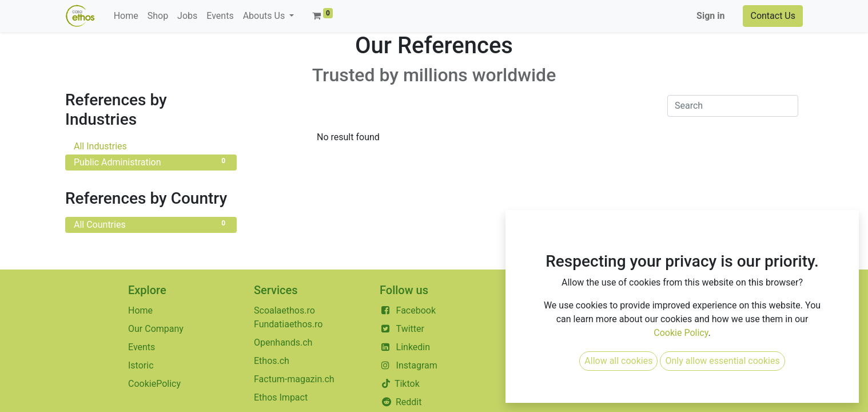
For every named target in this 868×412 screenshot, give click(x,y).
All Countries (151, 224)
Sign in (710, 16)
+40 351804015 (554, 329)
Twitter (410, 329)
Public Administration (151, 162)
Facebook (416, 310)
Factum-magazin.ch (294, 379)
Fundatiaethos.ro (288, 324)
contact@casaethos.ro (568, 310)
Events (142, 347)
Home (140, 310)
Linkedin (413, 347)
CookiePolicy (154, 384)
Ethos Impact (281, 397)
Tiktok (406, 384)
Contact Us (773, 16)
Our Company (156, 329)
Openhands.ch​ (283, 342)
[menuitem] (126, 16)
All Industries (151, 146)
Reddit (409, 402)
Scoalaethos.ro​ (284, 310)
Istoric (141, 365)
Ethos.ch (272, 361)
